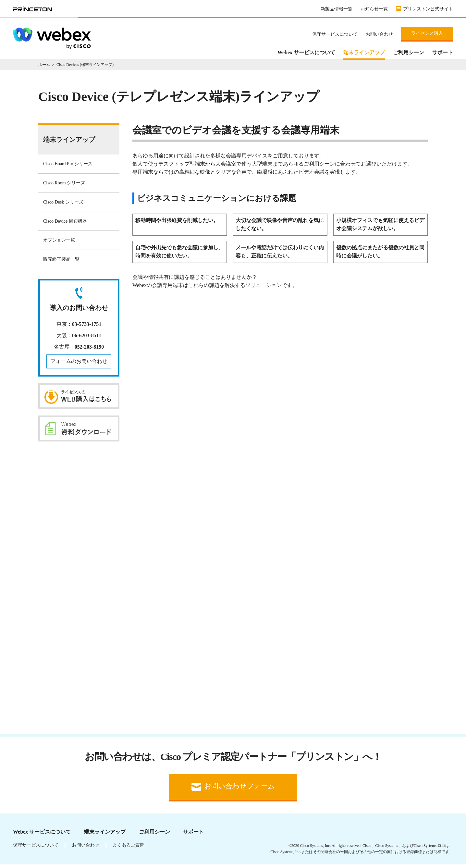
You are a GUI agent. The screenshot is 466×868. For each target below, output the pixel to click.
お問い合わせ (379, 34)
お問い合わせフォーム (240, 789)
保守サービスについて (335, 34)
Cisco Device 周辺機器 (65, 224)
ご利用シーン (409, 52)
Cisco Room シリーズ (64, 186)
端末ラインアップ (364, 52)
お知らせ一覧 (374, 9)
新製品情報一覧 (337, 9)
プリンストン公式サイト (428, 9)
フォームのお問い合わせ (79, 364)
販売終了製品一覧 (61, 262)
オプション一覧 (59, 243)
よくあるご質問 (129, 848)
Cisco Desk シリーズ (63, 205)
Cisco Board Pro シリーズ (68, 167)
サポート (443, 52)
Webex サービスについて (306, 52)
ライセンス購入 (427, 33)
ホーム (44, 68)
